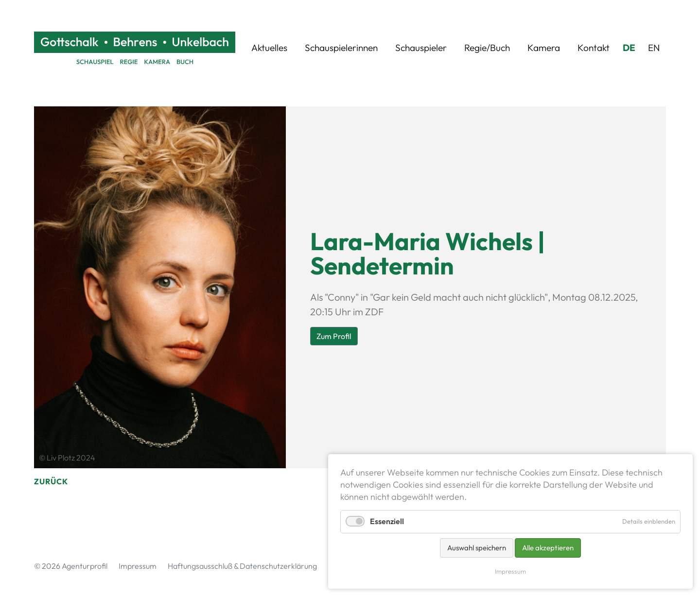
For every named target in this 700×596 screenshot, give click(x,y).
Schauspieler (421, 48)
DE (629, 48)
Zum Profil (334, 336)
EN (654, 48)
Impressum (138, 566)
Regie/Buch (487, 48)
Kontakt (594, 48)
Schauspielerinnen (341, 48)
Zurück (51, 481)
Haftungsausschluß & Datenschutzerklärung (242, 566)
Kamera (544, 48)
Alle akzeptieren (548, 548)
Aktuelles (269, 48)
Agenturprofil (85, 566)
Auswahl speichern (477, 548)
